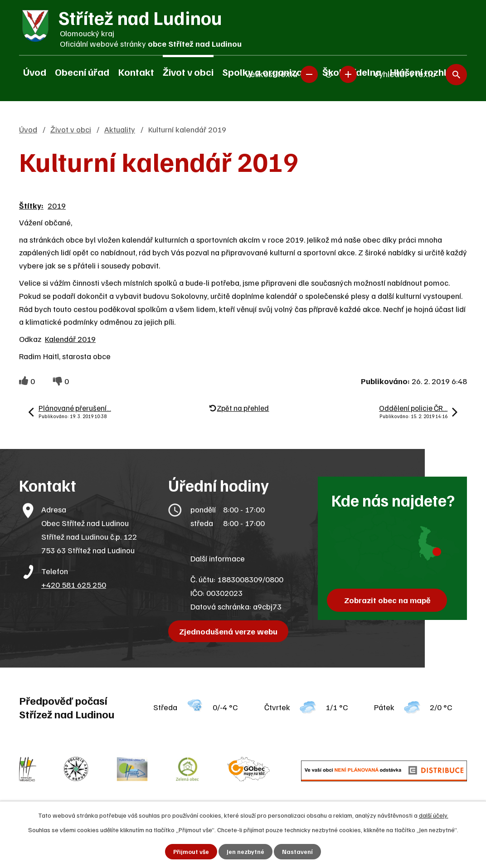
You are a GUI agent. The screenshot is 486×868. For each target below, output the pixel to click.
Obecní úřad (82, 72)
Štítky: (31, 205)
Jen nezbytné (246, 851)
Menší (309, 73)
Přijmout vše (191, 851)
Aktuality (120, 129)
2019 (57, 205)
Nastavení (298, 851)
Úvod (35, 72)
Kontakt (136, 72)
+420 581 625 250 (74, 585)
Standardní (329, 73)
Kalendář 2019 (70, 339)
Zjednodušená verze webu (230, 631)
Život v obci (188, 72)
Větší (348, 73)
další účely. (434, 815)
